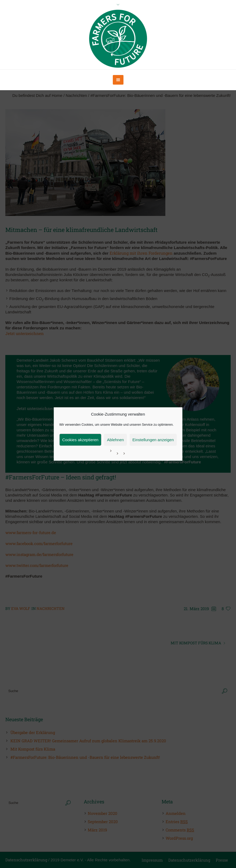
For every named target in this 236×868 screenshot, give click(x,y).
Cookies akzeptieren (80, 440)
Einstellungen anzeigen (153, 440)
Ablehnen (115, 440)
